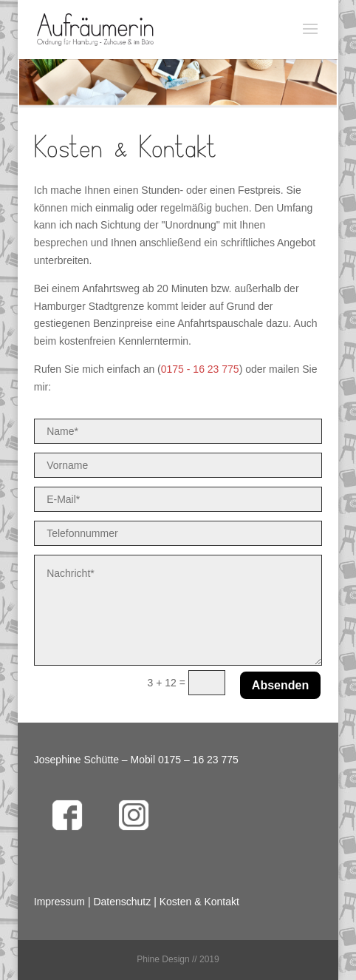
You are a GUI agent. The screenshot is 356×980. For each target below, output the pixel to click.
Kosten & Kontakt (199, 902)
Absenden (280, 685)
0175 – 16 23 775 (198, 760)
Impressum (59, 902)
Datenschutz (122, 902)
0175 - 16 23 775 (200, 369)
